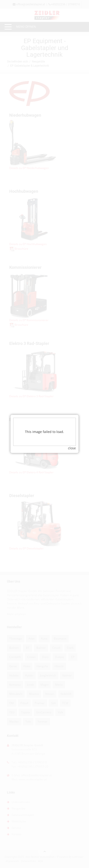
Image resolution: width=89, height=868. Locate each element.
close (72, 410)
